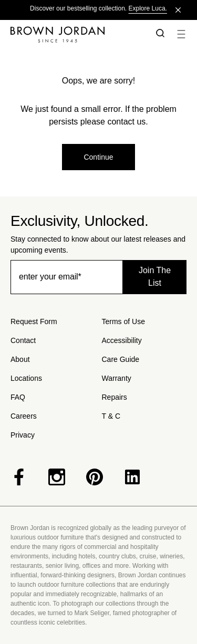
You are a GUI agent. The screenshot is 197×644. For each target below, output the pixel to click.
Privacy (23, 435)
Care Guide (121, 359)
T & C (111, 416)
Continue (98, 157)
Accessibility (122, 340)
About (20, 359)
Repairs (115, 397)
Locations (26, 378)
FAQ (18, 397)
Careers (24, 416)
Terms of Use (123, 321)
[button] (158, 34)
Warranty (117, 378)
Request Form (34, 321)
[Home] (75, 34)
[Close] (178, 10)
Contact (23, 340)
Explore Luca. (148, 8)
